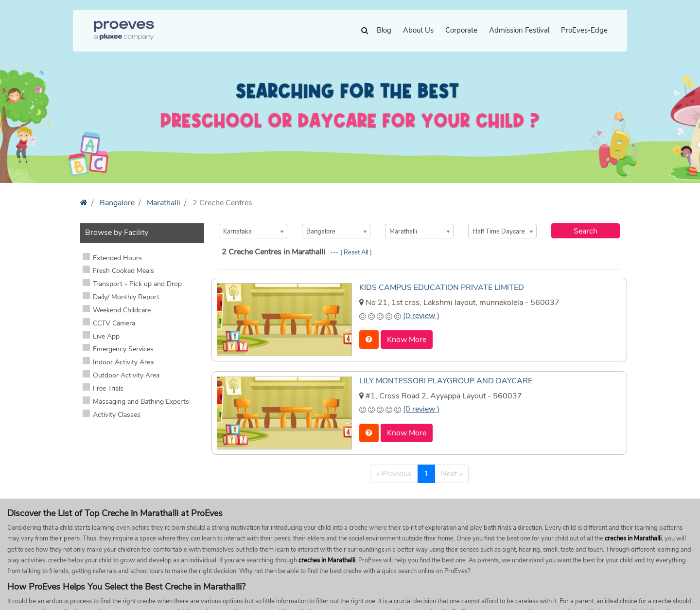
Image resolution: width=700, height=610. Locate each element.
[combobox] (253, 231)
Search (586, 231)
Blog (384, 30)
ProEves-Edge (584, 30)
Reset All (357, 252)
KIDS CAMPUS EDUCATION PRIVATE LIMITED (442, 287)
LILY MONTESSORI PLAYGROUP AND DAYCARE (446, 381)
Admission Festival (519, 30)
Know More (407, 340)
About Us (418, 30)
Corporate (461, 30)
